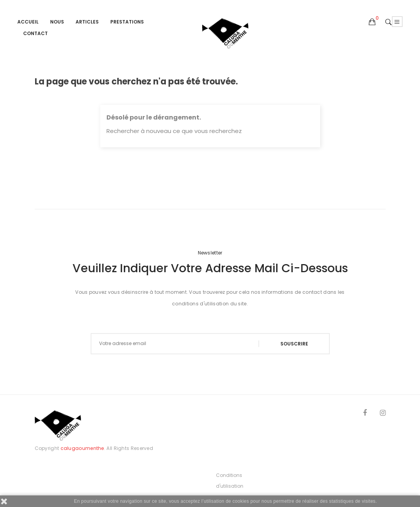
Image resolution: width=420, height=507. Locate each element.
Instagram (383, 414)
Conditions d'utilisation (230, 481)
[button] (372, 22)
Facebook (365, 414)
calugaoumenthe (82, 448)
